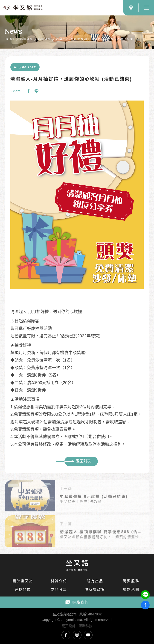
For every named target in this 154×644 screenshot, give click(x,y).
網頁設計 (69, 626)
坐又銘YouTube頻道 (88, 635)
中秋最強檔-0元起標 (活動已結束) (84, 497)
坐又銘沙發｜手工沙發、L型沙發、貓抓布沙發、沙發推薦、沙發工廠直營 (23, 8)
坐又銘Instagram (77, 635)
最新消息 (27, 39)
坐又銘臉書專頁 (66, 635)
